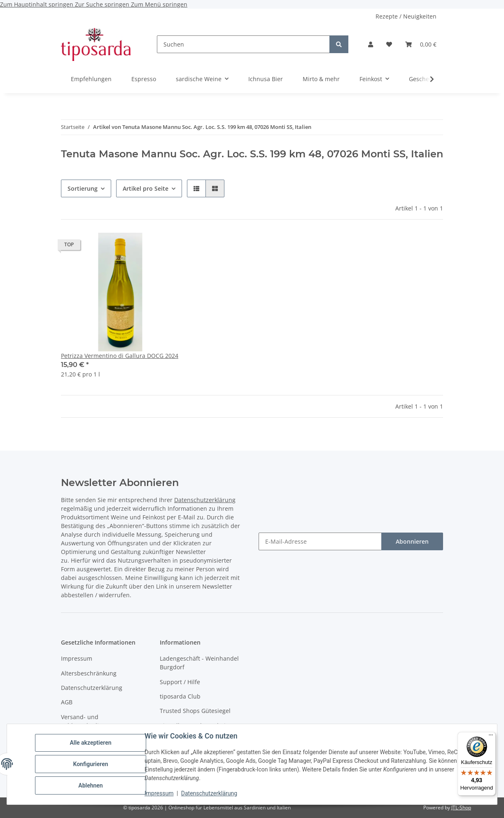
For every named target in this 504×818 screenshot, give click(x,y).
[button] (371, 44)
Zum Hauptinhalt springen (37, 4)
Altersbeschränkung (89, 673)
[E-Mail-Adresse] (320, 541)
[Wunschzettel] (389, 44)
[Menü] (491, 737)
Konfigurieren (90, 764)
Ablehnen (90, 785)
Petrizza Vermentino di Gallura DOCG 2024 (120, 356)
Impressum (159, 793)
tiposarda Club (180, 696)
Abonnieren (412, 541)
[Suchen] (243, 44)
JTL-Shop (461, 807)
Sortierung (83, 188)
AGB (67, 702)
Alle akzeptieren (90, 743)
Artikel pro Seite (146, 188)
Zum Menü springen (159, 4)
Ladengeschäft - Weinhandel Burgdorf (199, 663)
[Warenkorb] (421, 44)
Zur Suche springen (103, 4)
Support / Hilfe (180, 682)
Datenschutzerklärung (209, 793)
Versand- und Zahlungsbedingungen (92, 721)
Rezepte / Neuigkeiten (406, 16)
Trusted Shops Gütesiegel (195, 711)
